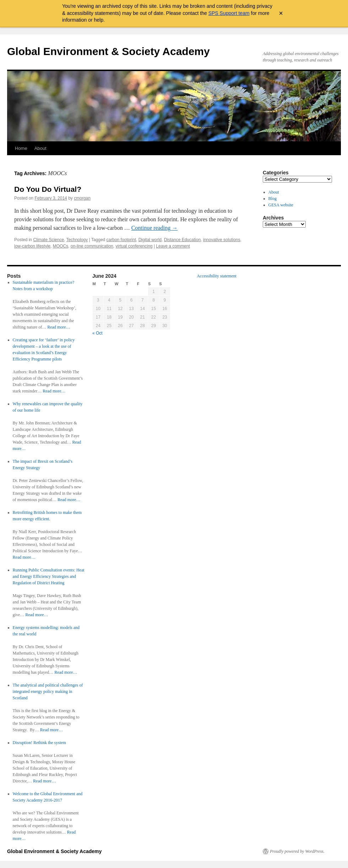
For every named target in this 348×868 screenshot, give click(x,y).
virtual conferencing (134, 246)
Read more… (59, 327)
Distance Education (182, 240)
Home (21, 148)
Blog (273, 199)
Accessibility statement (217, 276)
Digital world (150, 240)
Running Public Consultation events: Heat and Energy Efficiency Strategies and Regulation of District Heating (49, 576)
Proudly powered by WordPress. (297, 851)
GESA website (281, 205)
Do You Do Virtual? (48, 189)
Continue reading (155, 228)
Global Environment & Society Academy (108, 51)
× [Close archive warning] (281, 13)
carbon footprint (121, 240)
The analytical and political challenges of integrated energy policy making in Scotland (48, 691)
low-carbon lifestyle (32, 246)
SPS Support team (229, 13)
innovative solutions (222, 240)
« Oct (97, 333)
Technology (77, 240)
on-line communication (92, 246)
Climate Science (48, 240)
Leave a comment (173, 246)
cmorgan (82, 198)
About (40, 148)
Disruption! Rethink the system (39, 743)
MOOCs (61, 246)
